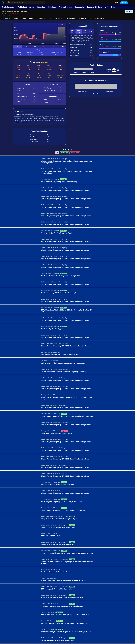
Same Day (72, 31)
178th (18, 70)
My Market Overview (26, 7)
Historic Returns (85, 19)
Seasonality (79, 7)
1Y (44, 46)
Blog (113, 7)
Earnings (52, 7)
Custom (61, 46)
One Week (85, 31)
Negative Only (75, 153)
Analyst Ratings (65, 7)
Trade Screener (8, 7)
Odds (16, 19)
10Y (53, 46)
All (57, 153)
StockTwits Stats (56, 19)
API (107, 7)
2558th (39, 78)
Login (116, 3)
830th (60, 78)
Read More (25, 122)
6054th (18, 78)
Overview (7, 19)
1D (17, 46)
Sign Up (124, 3)
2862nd (49, 78)
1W (26, 46)
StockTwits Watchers (39, 131)
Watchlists (41, 7)
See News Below (96, 94)
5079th (28, 78)
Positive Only (65, 153)
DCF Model (70, 19)
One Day (79, 31)
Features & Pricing (95, 7)
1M (35, 46)
